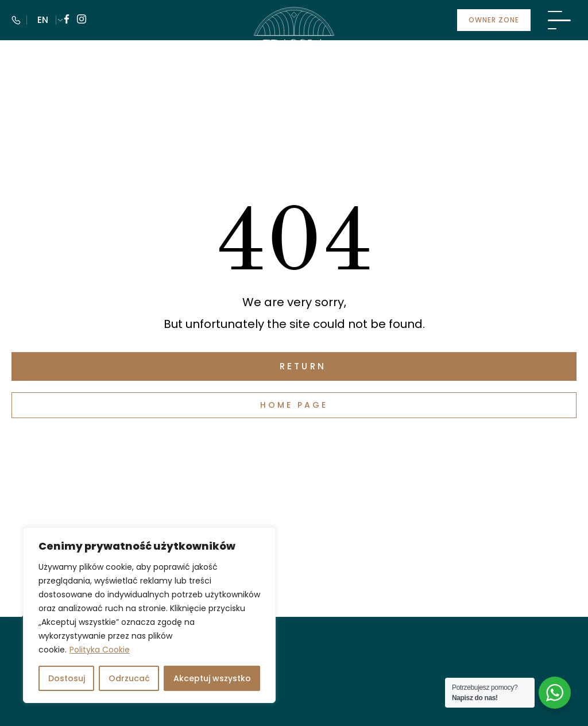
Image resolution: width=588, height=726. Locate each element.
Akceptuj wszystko (212, 678)
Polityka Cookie (100, 650)
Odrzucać (129, 678)
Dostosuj (67, 678)
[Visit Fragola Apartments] (294, 43)
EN (43, 20)
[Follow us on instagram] (82, 20)
